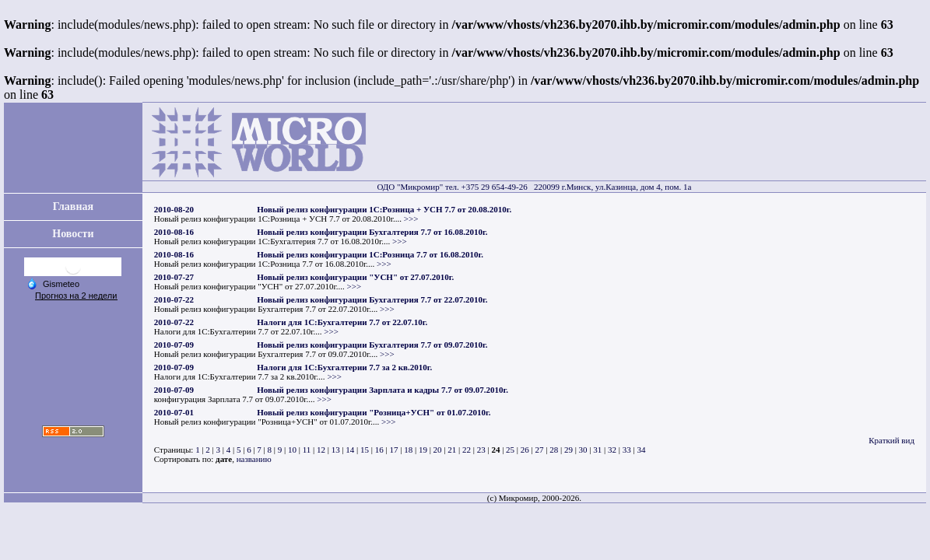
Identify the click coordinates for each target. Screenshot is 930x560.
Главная (73, 206)
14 (350, 450)
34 (641, 450)
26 (525, 450)
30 (583, 450)
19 (423, 450)
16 (379, 450)
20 (438, 450)
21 (452, 450)
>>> (411, 219)
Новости (73, 234)
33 (627, 450)
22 (467, 450)
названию (254, 459)
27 (540, 450)
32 (612, 450)
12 (321, 450)
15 (365, 450)
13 (336, 450)
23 (481, 450)
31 (597, 450)
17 (393, 450)
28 (554, 450)
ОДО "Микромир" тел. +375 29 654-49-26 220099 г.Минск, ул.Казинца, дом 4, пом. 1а (534, 187)
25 (510, 450)
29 (569, 450)
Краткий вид (891, 440)
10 (292, 450)
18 (408, 450)
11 (307, 450)
